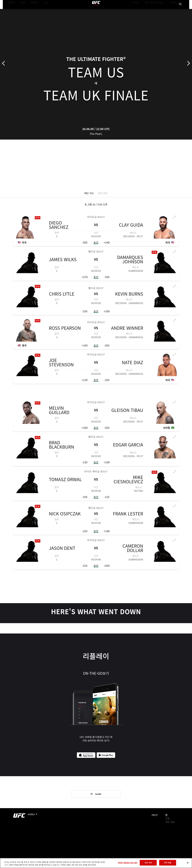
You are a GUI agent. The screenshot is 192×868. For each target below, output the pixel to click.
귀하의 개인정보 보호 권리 (128, 863)
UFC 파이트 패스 (157, 10)
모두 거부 (148, 863)
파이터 (33, 10)
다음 (188, 63)
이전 (4, 63)
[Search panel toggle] (180, 10)
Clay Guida (131, 225)
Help (155, 815)
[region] (96, 863)
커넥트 (141, 10)
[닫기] (188, 863)
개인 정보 (170, 822)
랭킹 (21, 10)
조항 (167, 818)
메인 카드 (89, 193)
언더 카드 (103, 193)
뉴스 (43, 10)
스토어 (173, 10)
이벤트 (11, 10)
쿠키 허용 (168, 863)
